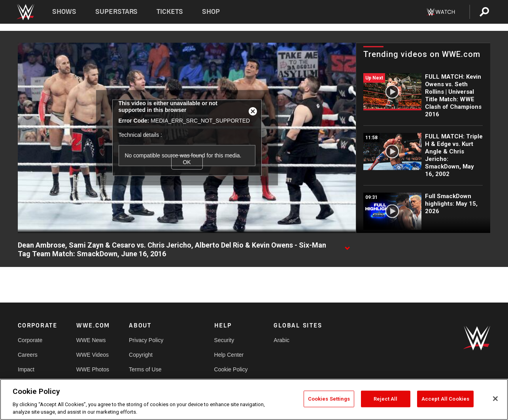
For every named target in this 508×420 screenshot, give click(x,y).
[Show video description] (347, 246)
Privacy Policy (146, 340)
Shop (211, 12)
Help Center (229, 355)
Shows (64, 12)
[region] (254, 399)
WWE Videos (93, 355)
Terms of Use (145, 369)
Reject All (385, 399)
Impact (26, 369)
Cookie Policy (231, 369)
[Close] (495, 399)
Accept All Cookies (445, 399)
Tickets (170, 12)
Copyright (141, 355)
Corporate (30, 340)
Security (224, 340)
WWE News (91, 340)
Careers (28, 355)
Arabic (281, 340)
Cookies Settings (329, 399)
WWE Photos (93, 369)
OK (187, 162)
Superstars (117, 12)
